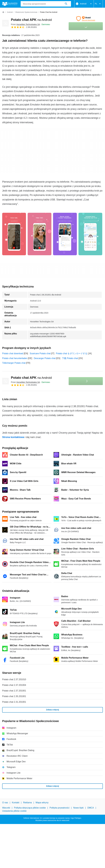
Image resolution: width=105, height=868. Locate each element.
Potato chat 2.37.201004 (14, 685)
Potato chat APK (31, 20)
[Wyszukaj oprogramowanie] (66, 4)
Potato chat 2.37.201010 (14, 679)
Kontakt (16, 803)
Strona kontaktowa (13, 437)
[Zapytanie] (46, 4)
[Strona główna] (3, 12)
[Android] (10, 12)
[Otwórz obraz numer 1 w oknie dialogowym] (40, 234)
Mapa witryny (42, 803)
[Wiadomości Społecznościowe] (26, 12)
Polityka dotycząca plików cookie (30, 808)
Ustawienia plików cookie (14, 811)
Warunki (6, 808)
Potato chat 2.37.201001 (14, 691)
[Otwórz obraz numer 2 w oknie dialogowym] (65, 234)
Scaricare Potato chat (40, 353)
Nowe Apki (78, 808)
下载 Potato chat (70, 358)
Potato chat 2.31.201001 (14, 702)
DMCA (91, 808)
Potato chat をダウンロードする (72, 353)
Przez (25, 24)
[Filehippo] (10, 4)
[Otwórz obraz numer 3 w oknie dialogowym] (90, 234)
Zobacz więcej (52, 710)
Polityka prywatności (60, 808)
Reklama (27, 803)
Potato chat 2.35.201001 (14, 696)
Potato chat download (13, 353)
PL (98, 4)
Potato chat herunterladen (15, 358)
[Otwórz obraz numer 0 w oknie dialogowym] (14, 234)
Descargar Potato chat (45, 358)
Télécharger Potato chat (14, 363)
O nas (5, 803)
